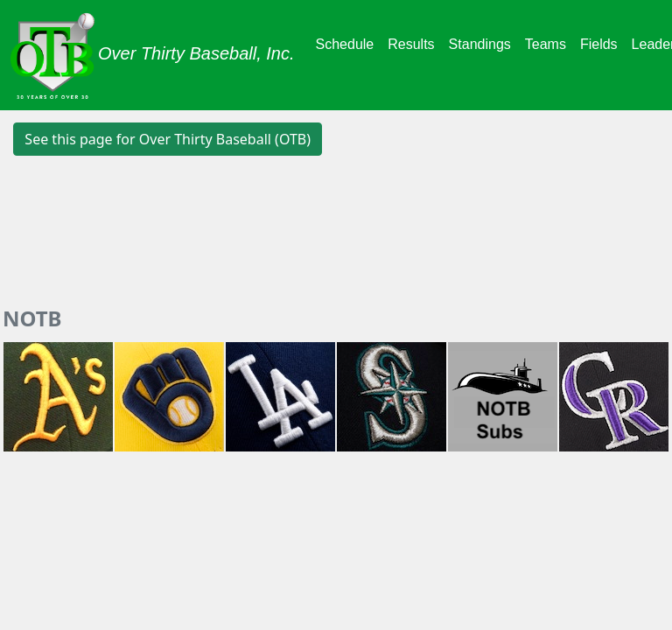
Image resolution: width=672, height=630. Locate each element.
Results (411, 44)
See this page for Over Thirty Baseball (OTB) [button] (168, 139)
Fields (599, 44)
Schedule (345, 44)
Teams (546, 44)
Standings (480, 44)
